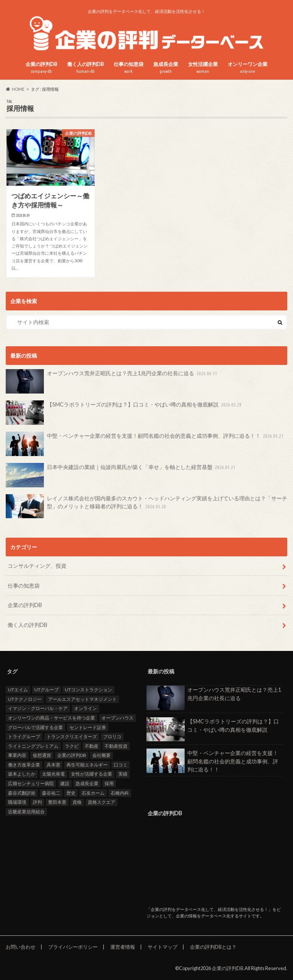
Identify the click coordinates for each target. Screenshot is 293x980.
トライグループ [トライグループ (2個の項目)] (24, 737)
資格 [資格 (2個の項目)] (77, 802)
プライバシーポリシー (73, 947)
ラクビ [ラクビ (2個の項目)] (72, 746)
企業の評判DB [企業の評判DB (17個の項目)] (72, 755)
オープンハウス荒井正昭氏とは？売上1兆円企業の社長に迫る (112, 381)
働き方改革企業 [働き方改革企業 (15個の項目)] (24, 764)
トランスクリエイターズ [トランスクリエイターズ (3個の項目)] (72, 737)
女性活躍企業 (203, 68)
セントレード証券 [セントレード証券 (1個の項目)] (88, 727)
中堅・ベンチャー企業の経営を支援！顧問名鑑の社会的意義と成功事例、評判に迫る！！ (145, 444)
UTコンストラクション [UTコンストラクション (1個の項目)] (89, 690)
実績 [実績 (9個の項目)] (123, 774)
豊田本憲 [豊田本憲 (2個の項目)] (57, 802)
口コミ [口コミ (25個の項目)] (121, 764)
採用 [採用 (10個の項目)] (109, 783)
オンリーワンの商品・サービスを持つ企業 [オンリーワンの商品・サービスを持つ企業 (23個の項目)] (52, 717)
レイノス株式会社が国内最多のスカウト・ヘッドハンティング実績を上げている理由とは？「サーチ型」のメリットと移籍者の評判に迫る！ (146, 506)
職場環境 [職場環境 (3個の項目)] (17, 802)
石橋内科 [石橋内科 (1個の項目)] (120, 793)
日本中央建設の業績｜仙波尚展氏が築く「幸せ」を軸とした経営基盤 (121, 475)
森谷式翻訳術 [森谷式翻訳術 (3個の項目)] (22, 793)
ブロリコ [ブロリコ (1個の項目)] (112, 737)
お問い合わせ (21, 947)
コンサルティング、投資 (37, 566)
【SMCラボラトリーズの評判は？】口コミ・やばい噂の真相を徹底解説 (124, 413)
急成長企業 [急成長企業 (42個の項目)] (87, 783)
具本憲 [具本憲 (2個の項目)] (53, 764)
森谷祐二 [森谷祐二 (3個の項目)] (51, 793)
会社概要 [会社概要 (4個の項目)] (101, 755)
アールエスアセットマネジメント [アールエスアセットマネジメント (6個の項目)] (82, 699)
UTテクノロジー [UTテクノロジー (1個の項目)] (25, 699)
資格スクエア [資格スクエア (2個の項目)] (101, 802)
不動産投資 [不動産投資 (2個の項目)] (116, 746)
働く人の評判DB (85, 68)
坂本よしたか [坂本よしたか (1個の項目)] (22, 774)
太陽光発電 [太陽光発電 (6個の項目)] (53, 774)
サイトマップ (163, 947)
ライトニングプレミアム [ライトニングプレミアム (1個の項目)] (33, 746)
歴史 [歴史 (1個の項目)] (71, 793)
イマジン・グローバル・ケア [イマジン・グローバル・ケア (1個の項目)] (38, 708)
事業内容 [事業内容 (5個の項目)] (17, 755)
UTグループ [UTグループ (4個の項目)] (47, 690)
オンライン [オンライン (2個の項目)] (85, 708)
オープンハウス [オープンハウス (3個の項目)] (118, 717)
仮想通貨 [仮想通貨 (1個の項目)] (42, 755)
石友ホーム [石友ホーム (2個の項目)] (93, 793)
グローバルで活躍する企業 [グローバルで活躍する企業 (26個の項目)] (35, 727)
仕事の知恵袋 (129, 68)
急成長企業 (166, 68)
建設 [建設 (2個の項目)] (65, 783)
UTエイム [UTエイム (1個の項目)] (18, 690)
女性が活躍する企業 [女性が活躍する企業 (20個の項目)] (92, 774)
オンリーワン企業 (248, 68)
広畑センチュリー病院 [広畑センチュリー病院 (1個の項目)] (31, 783)
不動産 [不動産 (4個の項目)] (92, 746)
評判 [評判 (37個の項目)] (37, 802)
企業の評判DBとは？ (213, 947)
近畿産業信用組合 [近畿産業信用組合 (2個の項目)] (26, 811)
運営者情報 (123, 947)
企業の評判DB (41, 68)
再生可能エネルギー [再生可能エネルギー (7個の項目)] (87, 764)
